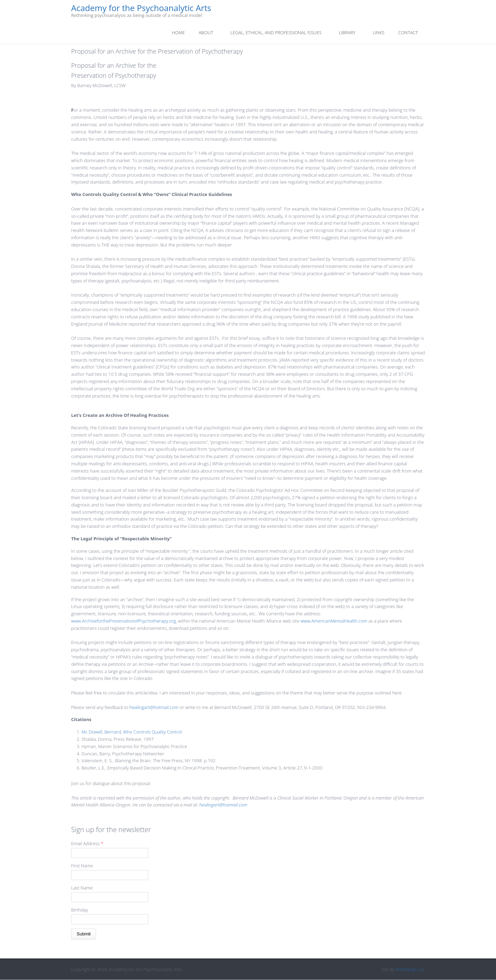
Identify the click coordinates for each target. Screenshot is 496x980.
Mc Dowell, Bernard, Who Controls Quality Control (132, 732)
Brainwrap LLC (410, 969)
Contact (408, 32)
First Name (82, 866)
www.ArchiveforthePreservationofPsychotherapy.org (123, 621)
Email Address (87, 843)
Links (379, 32)
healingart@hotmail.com (154, 707)
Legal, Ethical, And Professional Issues (276, 32)
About (206, 32)
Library (347, 32)
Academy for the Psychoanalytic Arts (141, 8)
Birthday (80, 910)
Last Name (82, 888)
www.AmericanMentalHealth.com (334, 621)
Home (179, 32)
